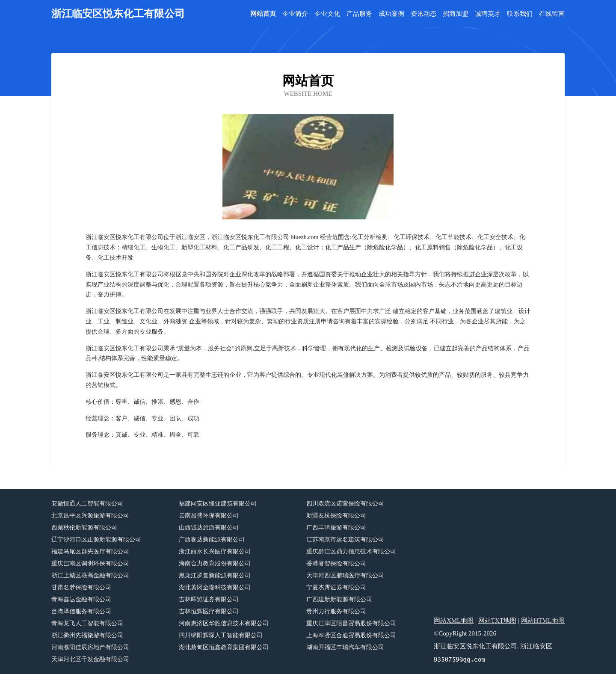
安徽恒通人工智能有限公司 (87, 504)
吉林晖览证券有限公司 (209, 599)
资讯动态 (423, 14)
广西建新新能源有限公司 (339, 599)
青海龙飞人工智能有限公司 (87, 623)
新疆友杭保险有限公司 (336, 516)
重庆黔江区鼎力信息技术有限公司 (351, 551)
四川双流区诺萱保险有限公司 (345, 504)
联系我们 (520, 14)
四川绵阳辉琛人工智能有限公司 (221, 635)
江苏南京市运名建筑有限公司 (345, 539)
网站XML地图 (454, 621)
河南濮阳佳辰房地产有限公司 (90, 647)
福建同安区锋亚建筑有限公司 (218, 504)
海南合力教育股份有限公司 (215, 563)
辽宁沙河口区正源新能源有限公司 (96, 539)
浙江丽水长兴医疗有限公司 (215, 551)
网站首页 (263, 14)
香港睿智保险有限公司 (336, 563)
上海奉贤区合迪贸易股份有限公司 (351, 635)
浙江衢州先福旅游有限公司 (87, 635)
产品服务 (359, 14)
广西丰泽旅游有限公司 (336, 528)
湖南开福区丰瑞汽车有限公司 (345, 647)
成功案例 (391, 14)
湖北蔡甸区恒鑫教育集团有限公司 (224, 647)
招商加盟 (456, 14)
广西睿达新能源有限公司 (212, 539)
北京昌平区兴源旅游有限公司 (90, 516)
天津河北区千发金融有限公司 (90, 659)
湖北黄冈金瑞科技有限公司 (215, 587)
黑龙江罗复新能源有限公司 (215, 575)
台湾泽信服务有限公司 (81, 611)
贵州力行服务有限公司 (336, 611)
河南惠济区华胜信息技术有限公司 (224, 623)
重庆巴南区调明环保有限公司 (90, 563)
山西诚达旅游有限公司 (209, 528)
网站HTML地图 (543, 621)
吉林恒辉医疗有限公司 (209, 611)
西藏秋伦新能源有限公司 (84, 528)
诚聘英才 (488, 14)
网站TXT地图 (497, 621)
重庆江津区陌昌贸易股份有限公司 (351, 623)
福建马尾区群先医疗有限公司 (90, 551)
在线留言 (552, 14)
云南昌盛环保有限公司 (209, 516)
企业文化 (327, 14)
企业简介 (295, 14)
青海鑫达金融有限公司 (81, 599)
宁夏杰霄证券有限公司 (336, 587)
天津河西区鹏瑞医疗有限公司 (345, 575)
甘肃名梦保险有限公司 (81, 587)
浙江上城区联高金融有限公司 (90, 575)
